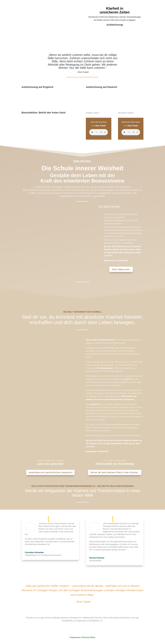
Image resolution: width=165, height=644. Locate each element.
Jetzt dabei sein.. (121, 269)
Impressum (75, 637)
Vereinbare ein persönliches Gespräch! (50, 472)
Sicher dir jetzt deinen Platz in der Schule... (115, 472)
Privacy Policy (89, 637)
